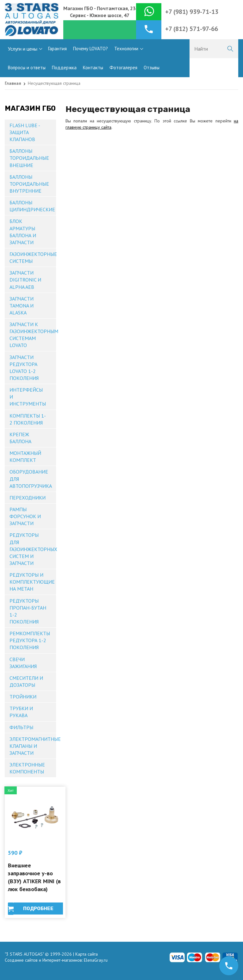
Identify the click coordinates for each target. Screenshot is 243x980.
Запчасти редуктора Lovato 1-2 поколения (24, 368)
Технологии (126, 49)
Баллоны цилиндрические (32, 206)
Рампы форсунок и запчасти (25, 516)
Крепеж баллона (20, 438)
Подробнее (38, 909)
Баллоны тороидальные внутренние (29, 184)
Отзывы (152, 68)
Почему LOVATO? (90, 49)
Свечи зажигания (23, 663)
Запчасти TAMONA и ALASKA (22, 306)
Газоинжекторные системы (33, 257)
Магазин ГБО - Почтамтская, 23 (100, 8)
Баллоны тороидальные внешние (29, 158)
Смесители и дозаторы (26, 681)
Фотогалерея (123, 68)
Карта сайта (87, 954)
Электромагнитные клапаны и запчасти (33, 746)
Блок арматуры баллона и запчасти (23, 232)
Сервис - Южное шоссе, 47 (100, 15)
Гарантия (57, 49)
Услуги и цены (23, 49)
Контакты (93, 68)
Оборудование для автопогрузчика (31, 479)
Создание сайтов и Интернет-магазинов (43, 960)
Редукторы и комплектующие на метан (32, 582)
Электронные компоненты (27, 768)
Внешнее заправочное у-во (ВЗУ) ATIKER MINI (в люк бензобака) (34, 877)
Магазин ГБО (30, 108)
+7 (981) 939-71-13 (192, 12)
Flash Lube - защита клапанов (25, 132)
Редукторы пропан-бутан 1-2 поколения (28, 611)
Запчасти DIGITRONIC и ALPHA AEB (25, 280)
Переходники (28, 498)
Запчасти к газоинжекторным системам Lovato (33, 335)
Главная (13, 83)
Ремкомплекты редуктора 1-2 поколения (30, 640)
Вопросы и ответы (27, 68)
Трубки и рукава (21, 712)
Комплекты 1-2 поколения (28, 419)
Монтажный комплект (25, 456)
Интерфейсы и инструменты (28, 397)
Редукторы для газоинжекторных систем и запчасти (33, 549)
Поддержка (64, 68)
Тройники (23, 697)
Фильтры (21, 727)
